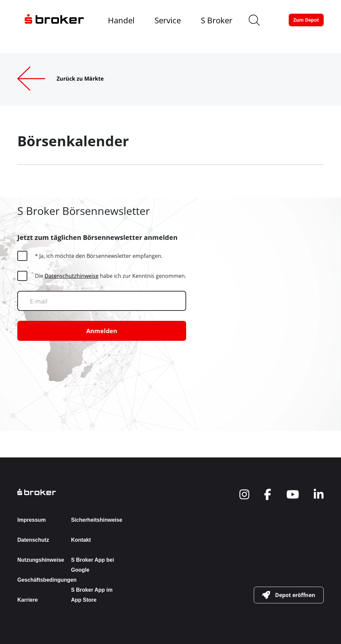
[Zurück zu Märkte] (71, 79)
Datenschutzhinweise (72, 276)
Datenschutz (33, 540)
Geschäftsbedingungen (47, 580)
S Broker (217, 20)
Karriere (27, 600)
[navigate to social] (244, 494)
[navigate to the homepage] (54, 20)
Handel (121, 20)
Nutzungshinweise (41, 560)
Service (168, 20)
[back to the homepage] (68, 492)
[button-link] (306, 20)
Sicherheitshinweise (97, 520)
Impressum (31, 520)
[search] (254, 20)
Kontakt (81, 540)
